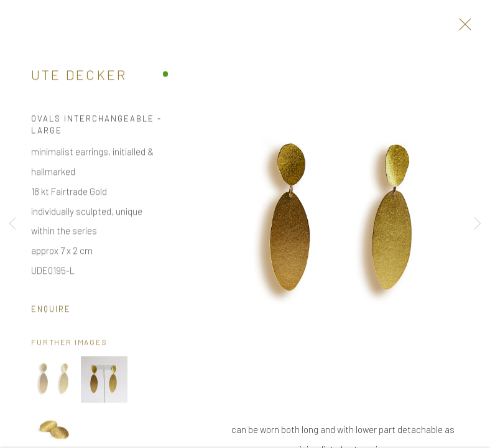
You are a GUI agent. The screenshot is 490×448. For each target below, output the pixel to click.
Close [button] (462, 28)
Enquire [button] (51, 310)
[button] (54, 382)
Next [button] (478, 224)
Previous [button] (12, 224)
